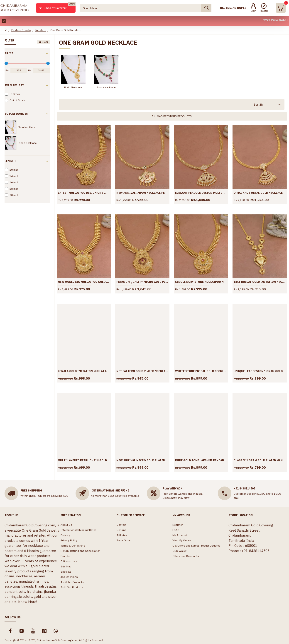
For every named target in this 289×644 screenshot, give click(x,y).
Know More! (28, 602)
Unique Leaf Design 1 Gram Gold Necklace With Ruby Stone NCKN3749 (260, 371)
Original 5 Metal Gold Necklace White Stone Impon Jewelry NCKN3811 (260, 193)
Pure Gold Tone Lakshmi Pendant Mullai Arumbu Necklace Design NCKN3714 (201, 460)
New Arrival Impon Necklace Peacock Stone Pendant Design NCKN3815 (142, 193)
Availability (14, 85)
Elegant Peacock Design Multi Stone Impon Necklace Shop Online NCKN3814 (201, 193)
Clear (45, 42)
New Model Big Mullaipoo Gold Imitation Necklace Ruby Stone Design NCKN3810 (84, 282)
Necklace (41, 30)
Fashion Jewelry (21, 30)
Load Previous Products (174, 116)
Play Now (184, 498)
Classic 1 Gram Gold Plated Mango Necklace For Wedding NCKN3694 (260, 460)
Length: (11, 161)
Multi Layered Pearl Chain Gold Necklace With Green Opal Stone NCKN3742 (84, 460)
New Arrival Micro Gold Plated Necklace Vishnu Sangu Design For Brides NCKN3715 (142, 460)
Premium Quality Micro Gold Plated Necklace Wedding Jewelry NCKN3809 (142, 282)
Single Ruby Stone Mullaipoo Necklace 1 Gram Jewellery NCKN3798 (201, 282)
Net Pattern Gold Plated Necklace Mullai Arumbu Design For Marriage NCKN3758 (142, 371)
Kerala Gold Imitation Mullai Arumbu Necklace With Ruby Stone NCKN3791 (84, 371)
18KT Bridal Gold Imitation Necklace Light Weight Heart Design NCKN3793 (260, 282)
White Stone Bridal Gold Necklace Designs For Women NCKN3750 (201, 371)
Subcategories (16, 114)
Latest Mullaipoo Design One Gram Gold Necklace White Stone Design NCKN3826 (84, 193)
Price (9, 53)
